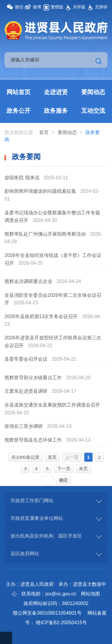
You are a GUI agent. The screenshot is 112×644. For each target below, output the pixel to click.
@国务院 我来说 (23, 178)
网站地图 (90, 594)
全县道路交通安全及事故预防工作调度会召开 (52, 405)
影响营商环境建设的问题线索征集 (41, 191)
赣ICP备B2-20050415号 (61, 623)
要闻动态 (93, 92)
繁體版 (57, 7)
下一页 (64, 468)
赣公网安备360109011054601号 (47, 613)
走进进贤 (56, 92)
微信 (19, 7)
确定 (64, 480)
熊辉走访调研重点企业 (29, 281)
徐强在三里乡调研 (24, 426)
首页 (44, 132)
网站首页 (19, 92)
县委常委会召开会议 (27, 359)
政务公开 (19, 111)
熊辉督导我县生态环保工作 (34, 440)
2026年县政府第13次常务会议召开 (42, 316)
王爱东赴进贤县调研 (27, 391)
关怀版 (79, 7)
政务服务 (56, 111)
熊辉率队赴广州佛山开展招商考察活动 (46, 234)
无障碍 (101, 7)
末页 (83, 468)
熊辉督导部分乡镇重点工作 (34, 378)
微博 (37, 7)
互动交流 (93, 111)
